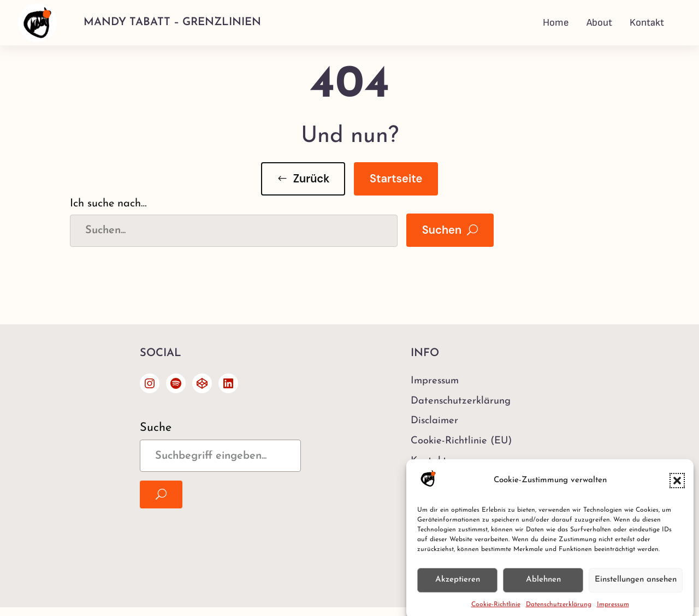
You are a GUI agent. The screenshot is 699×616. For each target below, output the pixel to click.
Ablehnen (543, 585)
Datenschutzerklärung (559, 609)
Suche (156, 428)
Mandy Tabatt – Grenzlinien (172, 22)
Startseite (396, 179)
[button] (677, 485)
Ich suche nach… (108, 204)
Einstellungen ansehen (636, 585)
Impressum (613, 609)
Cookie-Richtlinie (496, 609)
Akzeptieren (458, 585)
